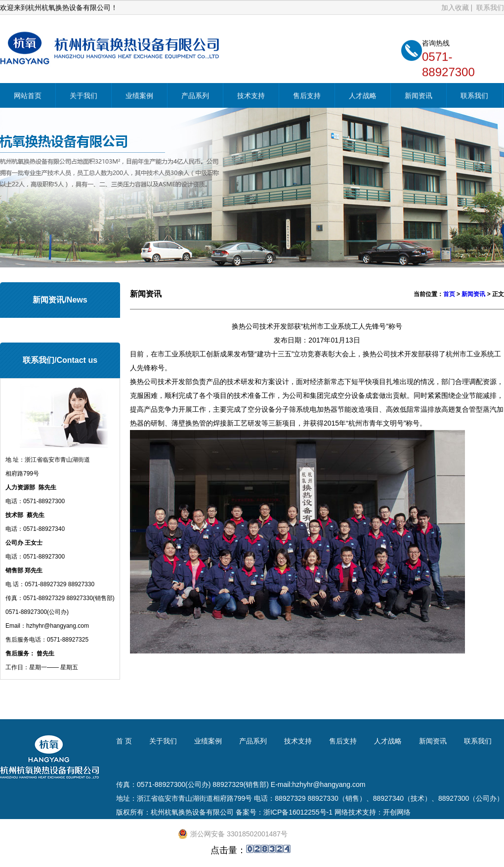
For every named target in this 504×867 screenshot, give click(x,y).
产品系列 (195, 96)
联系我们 (490, 8)
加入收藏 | (458, 8)
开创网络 (397, 812)
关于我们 (84, 96)
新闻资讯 (419, 96)
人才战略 (363, 96)
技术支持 (251, 96)
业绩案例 (139, 96)
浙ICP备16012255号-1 (298, 812)
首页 (449, 294)
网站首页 (28, 96)
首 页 (124, 741)
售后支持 (307, 96)
